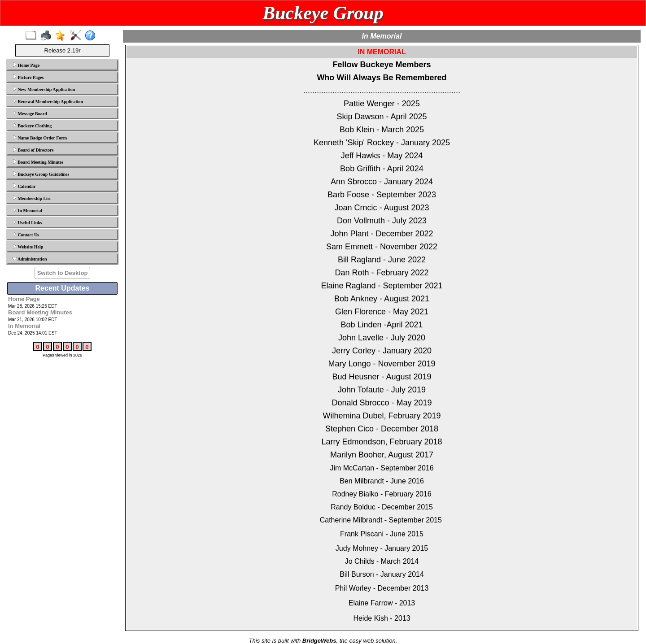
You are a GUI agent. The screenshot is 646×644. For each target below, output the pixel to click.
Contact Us (26, 235)
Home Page (26, 65)
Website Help (28, 247)
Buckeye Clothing (32, 126)
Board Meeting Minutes (38, 162)
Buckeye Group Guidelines (41, 174)
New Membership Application (44, 89)
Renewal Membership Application (48, 101)
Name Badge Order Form (39, 138)
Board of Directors (33, 150)
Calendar (24, 186)
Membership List (31, 198)
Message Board (30, 113)
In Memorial (27, 210)
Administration (30, 259)
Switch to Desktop (63, 273)
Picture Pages (28, 77)
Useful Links (27, 222)
